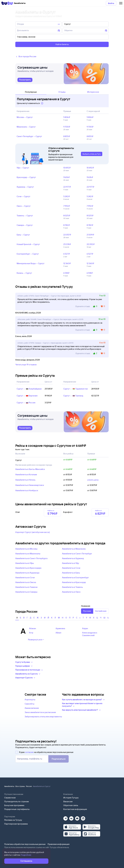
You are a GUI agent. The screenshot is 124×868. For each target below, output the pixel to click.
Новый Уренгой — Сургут (28, 244)
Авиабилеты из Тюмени (26, 587)
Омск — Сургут (24, 206)
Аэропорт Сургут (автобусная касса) (33, 532)
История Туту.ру (71, 798)
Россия (29, 786)
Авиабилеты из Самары (26, 592)
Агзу (31, 633)
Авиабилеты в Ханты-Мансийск (30, 469)
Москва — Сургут (25, 117)
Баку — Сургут (23, 235)
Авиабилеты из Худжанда (27, 573)
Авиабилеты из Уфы (25, 563)
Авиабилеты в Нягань (25, 480)
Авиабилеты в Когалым (26, 474)
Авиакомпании (32, 708)
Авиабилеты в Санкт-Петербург (77, 554)
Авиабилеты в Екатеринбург (75, 577)
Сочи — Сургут (23, 196)
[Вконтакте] (71, 818)
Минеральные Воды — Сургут (31, 263)
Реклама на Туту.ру (13, 820)
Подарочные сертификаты (17, 809)
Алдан (85, 628)
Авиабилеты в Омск (71, 592)
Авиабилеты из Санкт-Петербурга (31, 558)
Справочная (10, 798)
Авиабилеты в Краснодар (74, 582)
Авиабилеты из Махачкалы (28, 554)
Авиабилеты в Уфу (71, 563)
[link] (25, 80)
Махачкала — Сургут (26, 127)
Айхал (58, 633)
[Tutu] (7, 3)
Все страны (20, 786)
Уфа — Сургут (23, 168)
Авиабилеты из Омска (26, 582)
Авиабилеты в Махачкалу (74, 549)
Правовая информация (59, 844)
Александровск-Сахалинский (90, 634)
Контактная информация (75, 809)
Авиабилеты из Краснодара (28, 568)
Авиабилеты (9, 786)
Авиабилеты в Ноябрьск (27, 490)
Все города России (26, 57)
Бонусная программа (14, 805)
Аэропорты (30, 700)
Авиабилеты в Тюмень (72, 587)
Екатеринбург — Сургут (28, 254)
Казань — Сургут (24, 273)
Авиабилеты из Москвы (26, 549)
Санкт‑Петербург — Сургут (29, 136)
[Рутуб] (83, 818)
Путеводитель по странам (17, 801)
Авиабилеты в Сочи (71, 568)
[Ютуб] (77, 818)
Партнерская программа (16, 824)
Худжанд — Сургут (25, 187)
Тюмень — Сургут (25, 216)
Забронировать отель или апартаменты (43, 717)
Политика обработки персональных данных (25, 844)
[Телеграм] (65, 818)
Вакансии (68, 801)
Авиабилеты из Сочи (25, 577)
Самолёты (29, 704)
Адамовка (60, 628)
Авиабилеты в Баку (71, 573)
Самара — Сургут (25, 225)
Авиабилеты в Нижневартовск (30, 485)
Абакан (33, 628)
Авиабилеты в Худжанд (73, 558)
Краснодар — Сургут (26, 177)
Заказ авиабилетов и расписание (40, 712)
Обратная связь (71, 805)
